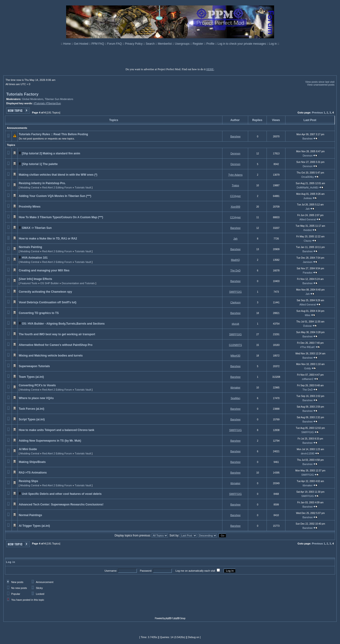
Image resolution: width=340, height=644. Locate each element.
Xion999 (235, 207)
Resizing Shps (28, 481)
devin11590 (308, 453)
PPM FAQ (98, 44)
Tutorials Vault (83, 187)
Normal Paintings (30, 515)
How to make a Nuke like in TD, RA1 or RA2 (48, 239)
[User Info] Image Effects (35, 279)
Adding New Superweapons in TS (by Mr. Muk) (50, 441)
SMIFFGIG (236, 292)
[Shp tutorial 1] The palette (40, 164)
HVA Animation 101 (35, 258)
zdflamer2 (308, 379)
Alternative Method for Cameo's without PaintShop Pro (55, 345)
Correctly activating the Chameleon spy (45, 292)
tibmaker (235, 387)
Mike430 (235, 356)
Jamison (308, 262)
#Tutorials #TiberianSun (47, 103)
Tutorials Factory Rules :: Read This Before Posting (53, 134)
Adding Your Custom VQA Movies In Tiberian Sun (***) (55, 196)
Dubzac (308, 326)
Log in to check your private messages (242, 44)
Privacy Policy (134, 44)
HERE (210, 69)
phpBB (168, 618)
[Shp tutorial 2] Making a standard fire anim (51, 153)
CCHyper (236, 196)
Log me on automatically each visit (195, 571)
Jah (308, 209)
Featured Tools (29, 283)
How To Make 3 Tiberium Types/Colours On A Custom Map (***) (61, 217)
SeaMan (236, 398)
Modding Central (30, 187)
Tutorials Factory (22, 94)
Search (151, 44)
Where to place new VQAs (36, 398)
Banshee (235, 136)
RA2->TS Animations (33, 473)
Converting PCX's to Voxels (37, 385)
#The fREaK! (308, 347)
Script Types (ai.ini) (32, 419)
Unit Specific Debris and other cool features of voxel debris (62, 494)
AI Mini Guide (28, 449)
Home (67, 44)
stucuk (235, 324)
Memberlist (165, 44)
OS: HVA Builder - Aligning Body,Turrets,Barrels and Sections (63, 324)
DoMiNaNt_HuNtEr (308, 187)
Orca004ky (308, 177)
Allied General (308, 219)
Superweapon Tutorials (34, 366)
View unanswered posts (321, 85)
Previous (317, 113)
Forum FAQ (115, 44)
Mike (308, 315)
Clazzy (308, 241)
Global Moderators (33, 99)
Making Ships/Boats (32, 462)
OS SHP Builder (49, 283)
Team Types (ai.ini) (31, 377)
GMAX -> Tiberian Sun (37, 228)
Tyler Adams (236, 175)
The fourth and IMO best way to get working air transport (57, 334)
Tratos (236, 185)
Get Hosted (81, 44)
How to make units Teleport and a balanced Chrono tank (56, 430)
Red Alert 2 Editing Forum (57, 187)
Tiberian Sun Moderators (59, 99)
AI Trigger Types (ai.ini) (34, 526)
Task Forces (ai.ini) (31, 409)
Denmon (235, 153)
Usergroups (183, 44)
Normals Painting (30, 247)
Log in (273, 44)
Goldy (308, 368)
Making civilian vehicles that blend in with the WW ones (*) (58, 175)
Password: (146, 571)
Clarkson (235, 302)
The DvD (235, 270)
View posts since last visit (320, 82)
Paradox (308, 273)
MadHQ (235, 260)
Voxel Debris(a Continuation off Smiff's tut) (47, 302)
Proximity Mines (30, 207)
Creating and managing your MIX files (44, 270)
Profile (211, 44)
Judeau (308, 198)
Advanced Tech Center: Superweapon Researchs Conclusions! (61, 505)
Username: (111, 571)
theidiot (308, 230)
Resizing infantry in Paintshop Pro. (42, 183)
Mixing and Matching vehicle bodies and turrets (51, 356)
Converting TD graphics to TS (39, 313)
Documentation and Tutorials (78, 283)
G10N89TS (236, 345)
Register (198, 44)
